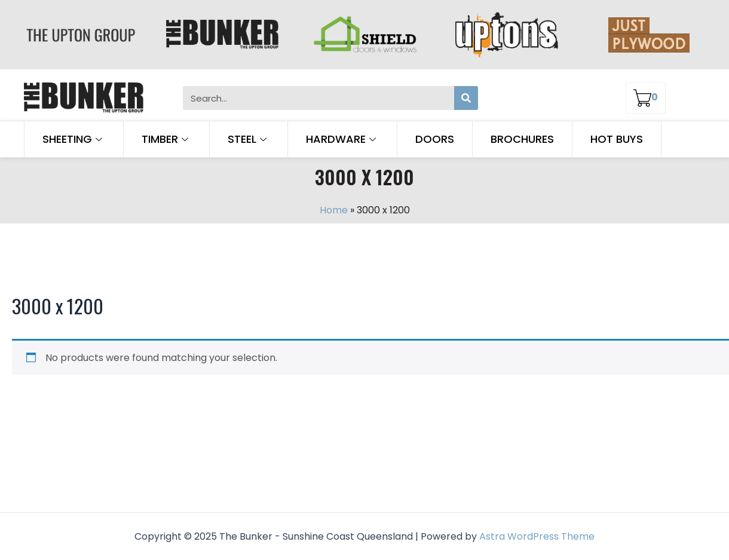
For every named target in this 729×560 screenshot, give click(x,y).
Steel (249, 139)
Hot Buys (617, 139)
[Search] (466, 98)
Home (334, 210)
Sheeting (74, 139)
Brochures (522, 139)
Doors (435, 139)
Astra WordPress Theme (537, 536)
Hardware (342, 139)
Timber (166, 139)
